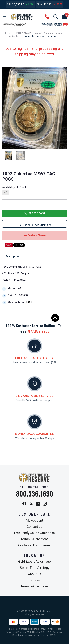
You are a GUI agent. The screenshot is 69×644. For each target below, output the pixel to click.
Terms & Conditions (35, 539)
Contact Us (35, 527)
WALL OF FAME (23, 33)
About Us (35, 574)
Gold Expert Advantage (34, 562)
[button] (5, 17)
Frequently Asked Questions (34, 533)
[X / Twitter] (31, 504)
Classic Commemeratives (48, 33)
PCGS (30, 302)
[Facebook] (24, 504)
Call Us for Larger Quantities (35, 225)
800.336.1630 (34, 213)
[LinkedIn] (38, 504)
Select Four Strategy (35, 568)
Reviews (35, 580)
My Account (34, 521)
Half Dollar (14, 37)
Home (8, 33)
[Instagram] (45, 504)
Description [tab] (12, 256)
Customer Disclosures (34, 545)
